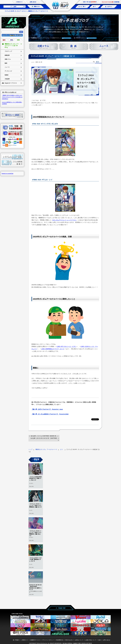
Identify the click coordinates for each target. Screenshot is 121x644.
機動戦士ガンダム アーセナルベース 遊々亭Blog (12, 46)
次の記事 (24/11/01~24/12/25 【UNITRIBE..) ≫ (45, 439)
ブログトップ (8, 51)
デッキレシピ (8, 71)
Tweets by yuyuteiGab (7, 174)
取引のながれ (69, 640)
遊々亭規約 (16, 640)
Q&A (99, 640)
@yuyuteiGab (67, 38)
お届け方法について (91, 640)
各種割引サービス (35, 640)
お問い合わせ (107, 640)
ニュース (7, 67)
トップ (30, 449)
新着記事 (7, 55)
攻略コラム (8, 59)
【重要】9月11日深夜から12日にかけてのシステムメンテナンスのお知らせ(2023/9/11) (12, 97)
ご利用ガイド (25, 640)
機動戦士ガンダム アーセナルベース (46, 449)
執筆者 (7, 75)
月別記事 (7, 79)
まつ (98, 62)
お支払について (79, 640)
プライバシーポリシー (48, 640)
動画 (6, 63)
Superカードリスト (11, 83)
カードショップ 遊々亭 (61, 6)
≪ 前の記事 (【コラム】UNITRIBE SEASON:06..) (44, 436)
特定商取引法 (60, 640)
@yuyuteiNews (92, 38)
